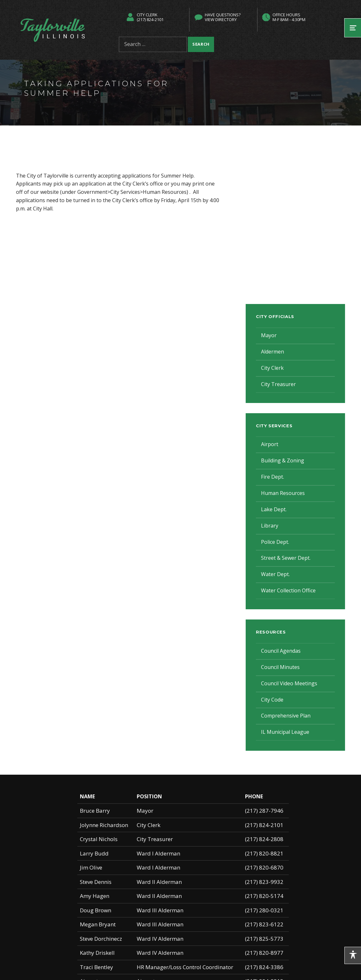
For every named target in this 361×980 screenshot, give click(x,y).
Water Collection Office (288, 590)
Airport (270, 444)
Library (270, 526)
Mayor (269, 335)
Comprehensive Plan (286, 716)
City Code (272, 700)
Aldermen (273, 352)
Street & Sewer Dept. (286, 558)
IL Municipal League (285, 732)
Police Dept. (275, 542)
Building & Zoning (283, 460)
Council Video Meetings (289, 683)
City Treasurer (278, 384)
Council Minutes (280, 667)
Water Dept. (275, 574)
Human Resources (283, 493)
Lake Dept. (274, 509)
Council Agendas (281, 651)
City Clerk (272, 368)
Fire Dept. (273, 477)
